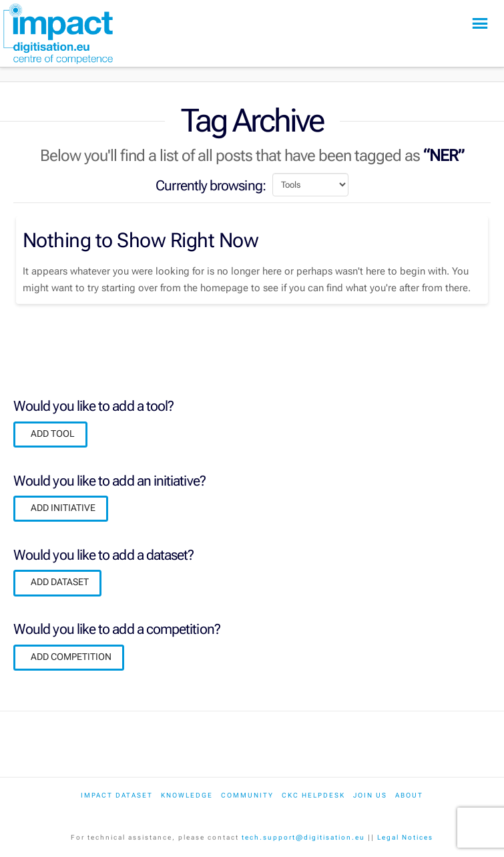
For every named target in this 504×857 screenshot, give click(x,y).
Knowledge (187, 795)
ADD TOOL (53, 434)
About (409, 795)
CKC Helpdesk (313, 795)
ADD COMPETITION (71, 657)
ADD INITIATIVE (63, 508)
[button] (480, 24)
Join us (370, 795)
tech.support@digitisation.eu (303, 837)
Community (247, 795)
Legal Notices (405, 837)
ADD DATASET (60, 582)
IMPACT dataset (117, 795)
